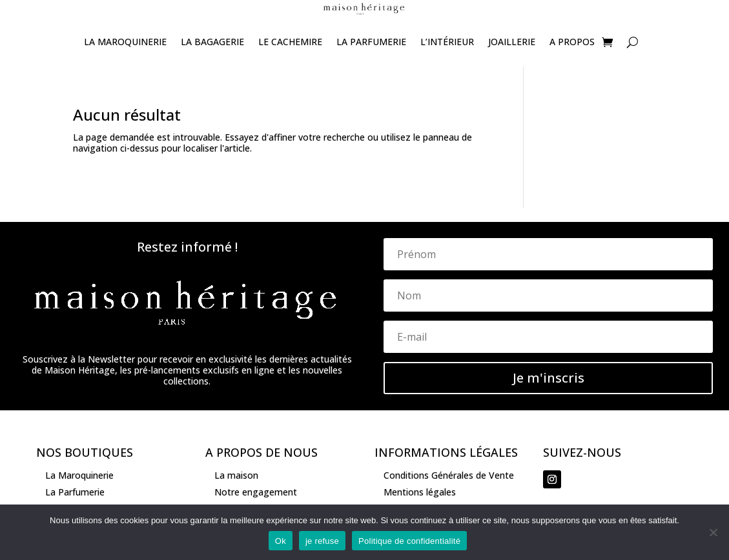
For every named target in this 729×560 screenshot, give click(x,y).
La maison (236, 475)
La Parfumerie (371, 42)
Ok (281, 541)
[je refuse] (713, 532)
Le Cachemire (290, 42)
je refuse (322, 541)
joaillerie (512, 42)
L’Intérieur (447, 42)
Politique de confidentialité (409, 541)
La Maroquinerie (125, 42)
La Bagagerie (212, 42)
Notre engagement (256, 492)
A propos (572, 42)
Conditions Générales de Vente (449, 475)
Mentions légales (420, 492)
